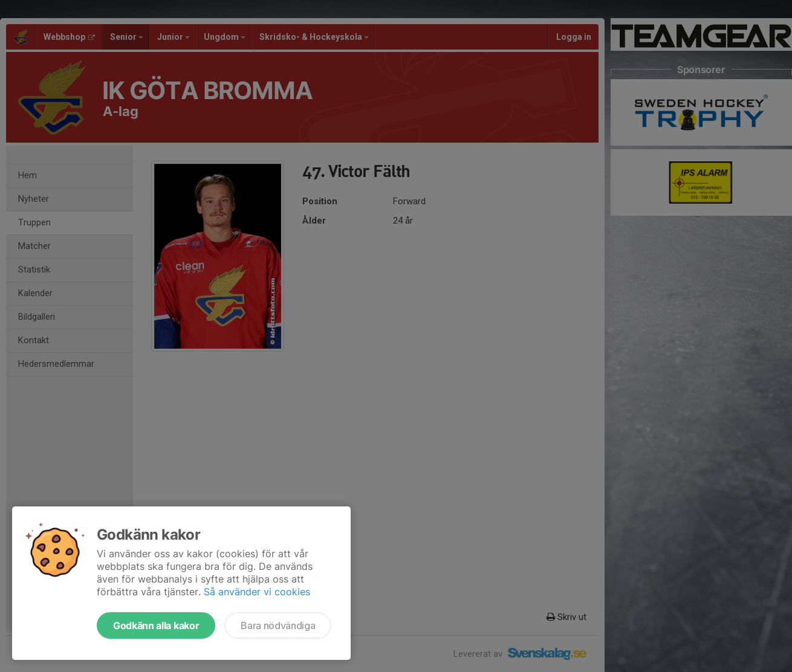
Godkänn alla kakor (156, 625)
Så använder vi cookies (257, 592)
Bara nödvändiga (278, 625)
